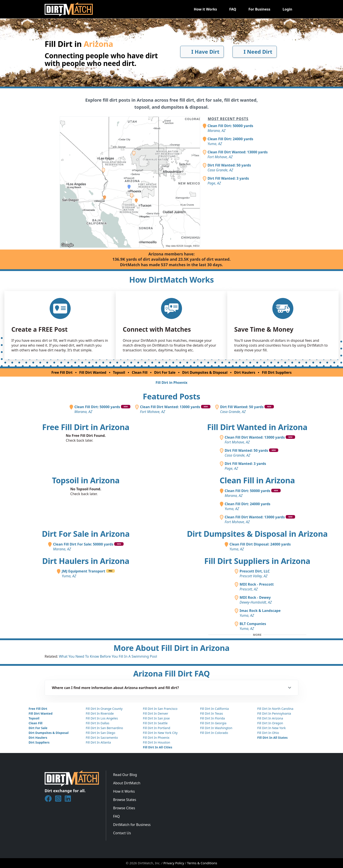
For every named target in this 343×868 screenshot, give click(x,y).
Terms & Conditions (202, 863)
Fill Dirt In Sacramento (102, 738)
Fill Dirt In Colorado (214, 733)
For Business (259, 9)
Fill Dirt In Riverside (100, 713)
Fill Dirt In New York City (160, 733)
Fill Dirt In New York (271, 728)
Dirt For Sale (165, 372)
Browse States (125, 800)
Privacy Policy (174, 863)
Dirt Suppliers (39, 742)
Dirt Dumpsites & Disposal (205, 372)
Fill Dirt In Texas (212, 713)
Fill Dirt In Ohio (268, 733)
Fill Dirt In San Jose (156, 718)
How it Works (205, 9)
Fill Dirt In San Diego (101, 733)
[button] (171, 688)
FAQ (233, 9)
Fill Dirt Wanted (93, 372)
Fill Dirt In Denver (156, 713)
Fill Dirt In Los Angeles (102, 718)
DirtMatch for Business (132, 825)
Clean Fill (140, 372)
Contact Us (122, 833)
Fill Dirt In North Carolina (275, 709)
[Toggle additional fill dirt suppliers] (257, 635)
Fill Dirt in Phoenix (171, 383)
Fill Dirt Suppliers (277, 372)
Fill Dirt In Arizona (270, 718)
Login (287, 9)
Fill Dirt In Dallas (98, 723)
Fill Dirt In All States (272, 738)
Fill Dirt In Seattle (155, 723)
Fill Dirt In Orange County (104, 709)
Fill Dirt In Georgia (213, 723)
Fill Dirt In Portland (157, 728)
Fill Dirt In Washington (216, 728)
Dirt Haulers (245, 372)
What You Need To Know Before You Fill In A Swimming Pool (108, 656)
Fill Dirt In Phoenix (156, 738)
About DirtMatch (127, 783)
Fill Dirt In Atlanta (98, 742)
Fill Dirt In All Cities (157, 747)
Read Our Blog (125, 775)
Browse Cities (124, 808)
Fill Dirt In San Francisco (160, 709)
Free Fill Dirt (62, 372)
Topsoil (119, 372)
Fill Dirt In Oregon (270, 723)
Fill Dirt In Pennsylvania (274, 713)
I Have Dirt (202, 52)
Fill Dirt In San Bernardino (104, 728)
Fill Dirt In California (214, 709)
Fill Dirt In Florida (213, 718)
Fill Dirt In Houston (156, 742)
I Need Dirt (255, 52)
